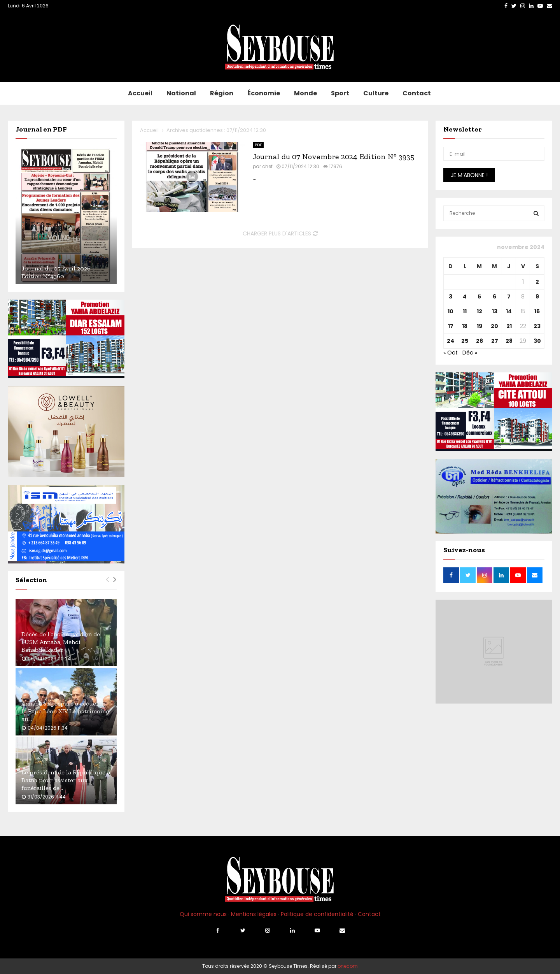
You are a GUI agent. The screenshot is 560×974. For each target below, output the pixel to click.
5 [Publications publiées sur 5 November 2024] (479, 297)
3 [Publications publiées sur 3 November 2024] (451, 297)
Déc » (470, 353)
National (181, 93)
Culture (376, 93)
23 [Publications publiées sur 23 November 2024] (537, 326)
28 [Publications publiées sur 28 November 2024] (509, 341)
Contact (417, 93)
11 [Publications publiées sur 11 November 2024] (465, 311)
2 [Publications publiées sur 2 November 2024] (537, 282)
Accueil (140, 93)
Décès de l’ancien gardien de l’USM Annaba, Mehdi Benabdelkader (61, 642)
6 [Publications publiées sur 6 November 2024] (494, 297)
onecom (348, 966)
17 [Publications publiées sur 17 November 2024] (451, 326)
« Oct (451, 353)
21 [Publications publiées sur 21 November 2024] (509, 326)
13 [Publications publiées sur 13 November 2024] (495, 311)
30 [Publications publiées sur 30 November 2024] (537, 341)
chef (267, 166)
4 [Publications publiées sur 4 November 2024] (465, 297)
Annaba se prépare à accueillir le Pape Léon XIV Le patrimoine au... (65, 711)
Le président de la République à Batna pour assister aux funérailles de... (66, 780)
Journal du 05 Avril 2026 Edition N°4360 (56, 272)
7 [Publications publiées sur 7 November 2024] (509, 297)
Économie (264, 93)
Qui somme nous (203, 914)
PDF (258, 145)
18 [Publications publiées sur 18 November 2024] (465, 326)
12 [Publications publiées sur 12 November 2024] (479, 311)
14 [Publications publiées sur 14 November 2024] (509, 311)
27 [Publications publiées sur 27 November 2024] (495, 341)
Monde (305, 93)
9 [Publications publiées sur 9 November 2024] (537, 297)
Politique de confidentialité (317, 914)
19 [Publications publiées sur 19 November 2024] (479, 326)
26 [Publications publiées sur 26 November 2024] (479, 341)
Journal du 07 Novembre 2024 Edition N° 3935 (333, 156)
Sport (340, 93)
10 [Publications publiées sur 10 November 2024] (451, 311)
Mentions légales (254, 914)
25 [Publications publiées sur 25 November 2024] (465, 341)
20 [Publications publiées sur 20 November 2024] (494, 326)
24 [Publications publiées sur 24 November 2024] (451, 341)
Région (222, 93)
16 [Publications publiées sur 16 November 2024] (537, 311)
